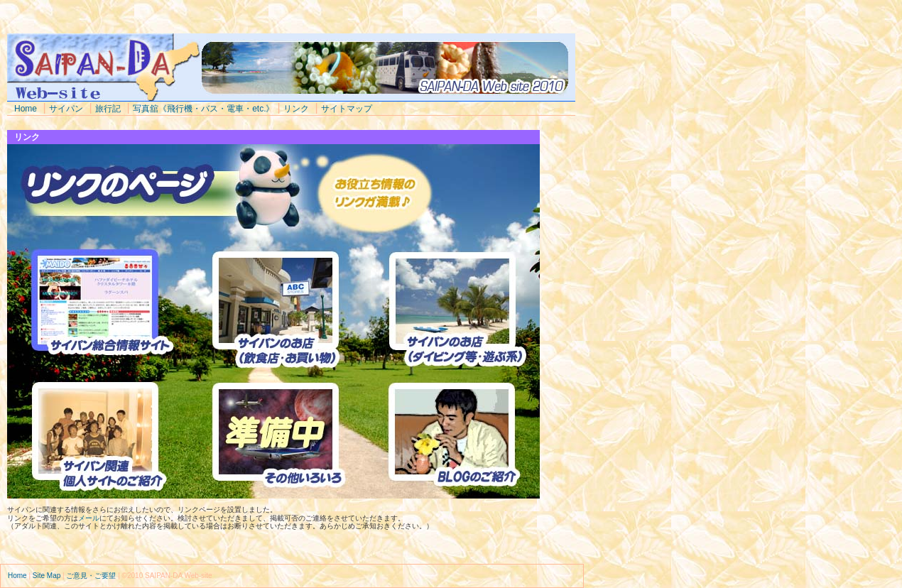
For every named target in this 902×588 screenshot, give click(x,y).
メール (89, 518)
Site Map (47, 576)
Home (26, 109)
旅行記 (108, 109)
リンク (296, 109)
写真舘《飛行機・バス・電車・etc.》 (203, 109)
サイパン (66, 109)
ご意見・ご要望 (91, 576)
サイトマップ (347, 109)
